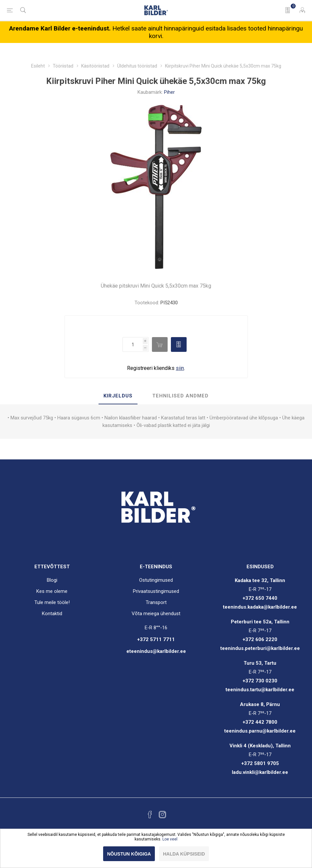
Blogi (52, 580)
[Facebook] (150, 815)
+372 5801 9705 (260, 763)
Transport (156, 602)
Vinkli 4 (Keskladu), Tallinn (260, 746)
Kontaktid (52, 614)
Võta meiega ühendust (156, 614)
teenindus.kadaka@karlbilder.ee (260, 607)
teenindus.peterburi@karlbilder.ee (260, 648)
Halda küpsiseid (184, 854)
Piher (169, 92)
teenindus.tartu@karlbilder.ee (260, 690)
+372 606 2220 (260, 639)
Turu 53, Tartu (260, 663)
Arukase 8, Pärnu (260, 704)
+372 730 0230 (260, 681)
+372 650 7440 (260, 598)
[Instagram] (162, 815)
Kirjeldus (118, 396)
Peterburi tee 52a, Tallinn (260, 622)
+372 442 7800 (260, 722)
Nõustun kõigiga (129, 854)
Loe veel (170, 839)
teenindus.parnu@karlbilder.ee (260, 731)
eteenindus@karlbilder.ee (156, 651)
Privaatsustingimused (156, 591)
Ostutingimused (156, 580)
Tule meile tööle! (52, 602)
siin (180, 368)
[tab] (118, 396)
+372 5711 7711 (156, 639)
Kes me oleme (52, 591)
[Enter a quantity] (133, 344)
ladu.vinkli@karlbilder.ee (260, 772)
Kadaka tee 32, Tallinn (260, 580)
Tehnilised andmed (180, 396)
